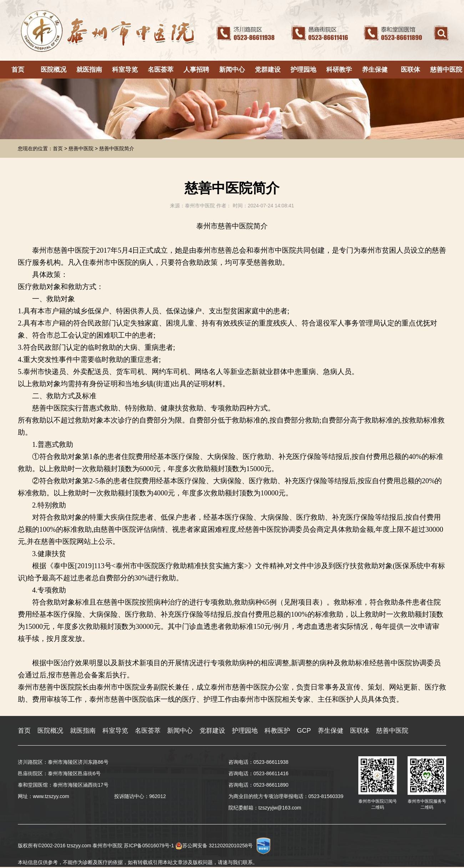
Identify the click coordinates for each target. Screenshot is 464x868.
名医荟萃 (161, 70)
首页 (18, 70)
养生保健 (375, 70)
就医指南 (89, 70)
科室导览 (125, 70)
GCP (304, 731)
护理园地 (303, 70)
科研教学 (339, 70)
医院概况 (54, 70)
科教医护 (277, 731)
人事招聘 (196, 70)
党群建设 (268, 70)
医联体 (410, 70)
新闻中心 (232, 70)
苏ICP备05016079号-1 (149, 846)
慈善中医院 (446, 70)
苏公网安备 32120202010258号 (214, 846)
